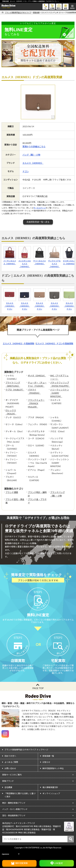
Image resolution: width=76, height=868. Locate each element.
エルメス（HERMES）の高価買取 (18, 343)
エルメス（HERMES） (33, 163)
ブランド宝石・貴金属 (15, 501)
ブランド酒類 (12, 492)
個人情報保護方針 (50, 797)
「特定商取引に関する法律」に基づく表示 (20, 805)
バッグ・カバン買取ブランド (15, 819)
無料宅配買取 (21, 863)
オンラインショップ (51, 803)
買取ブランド (8, 791)
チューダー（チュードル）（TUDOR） (37, 384)
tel (45, 6)
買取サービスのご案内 (12, 784)
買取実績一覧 (48, 766)
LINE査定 (59, 863)
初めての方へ (10, 766)
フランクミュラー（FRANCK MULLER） (36, 403)
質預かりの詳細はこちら (34, 146)
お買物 (52, 6)
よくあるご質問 (11, 772)
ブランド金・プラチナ (37, 501)
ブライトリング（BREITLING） (13, 384)
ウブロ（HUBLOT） (15, 390)
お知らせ (46, 772)
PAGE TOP (38, 698)
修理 (66, 6)
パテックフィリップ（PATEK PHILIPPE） (60, 384)
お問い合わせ (10, 778)
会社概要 (8, 797)
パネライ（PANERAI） (34, 391)
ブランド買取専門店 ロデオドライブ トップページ (26, 759)
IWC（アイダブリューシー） (59, 377)
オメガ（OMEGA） (37, 376)
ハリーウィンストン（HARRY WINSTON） (60, 393)
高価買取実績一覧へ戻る (38, 222)
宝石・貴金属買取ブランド (14, 825)
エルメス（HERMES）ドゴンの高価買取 (54, 343)
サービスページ (40, 208)
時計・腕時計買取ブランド (14, 813)
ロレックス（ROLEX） (11, 412)
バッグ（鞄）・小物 (31, 155)
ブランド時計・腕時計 (37, 494)
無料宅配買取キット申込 (53, 778)
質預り (59, 6)
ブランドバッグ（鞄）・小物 (58, 494)
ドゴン (26, 171)
